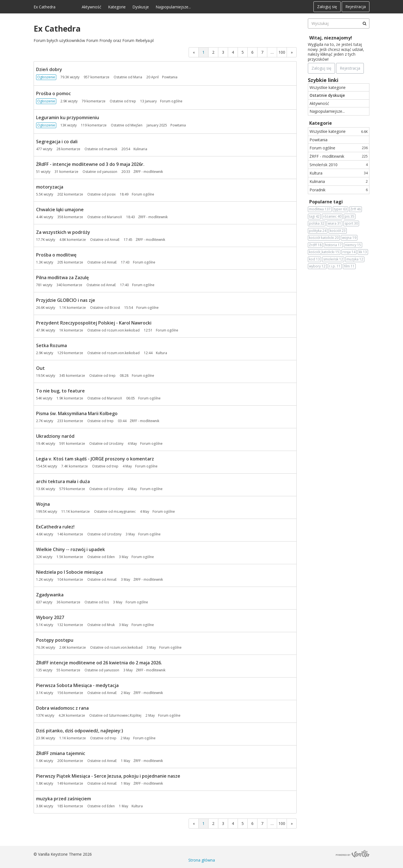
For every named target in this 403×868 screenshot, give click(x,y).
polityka (318, 231)
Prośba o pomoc (53, 93)
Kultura (339, 173)
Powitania (318, 140)
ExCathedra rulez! (55, 527)
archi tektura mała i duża (63, 481)
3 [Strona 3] (223, 52)
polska (317, 224)
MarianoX (114, 217)
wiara (334, 224)
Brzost (115, 308)
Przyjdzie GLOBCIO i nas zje (66, 300)
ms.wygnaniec (125, 511)
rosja (349, 252)
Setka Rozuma (51, 345)
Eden (111, 557)
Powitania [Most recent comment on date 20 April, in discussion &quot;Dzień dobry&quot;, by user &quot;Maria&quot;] (170, 77)
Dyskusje (141, 7)
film (349, 266)
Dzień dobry (49, 69)
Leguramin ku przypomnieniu (68, 117)
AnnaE (115, 240)
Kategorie (117, 7)
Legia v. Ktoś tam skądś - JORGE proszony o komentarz (95, 459)
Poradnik (339, 190)
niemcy (353, 245)
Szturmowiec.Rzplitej (125, 715)
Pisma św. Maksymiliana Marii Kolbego (77, 413)
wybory (317, 266)
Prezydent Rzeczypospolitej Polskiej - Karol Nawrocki (94, 323)
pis (350, 217)
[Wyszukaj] (364, 23)
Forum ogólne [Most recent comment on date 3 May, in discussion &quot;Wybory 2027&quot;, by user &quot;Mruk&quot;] (143, 625)
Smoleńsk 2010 (339, 165)
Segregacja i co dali (57, 142)
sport (351, 224)
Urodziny (116, 444)
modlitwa (320, 209)
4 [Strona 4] (233, 52)
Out (40, 368)
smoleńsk (333, 259)
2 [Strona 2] (213, 52)
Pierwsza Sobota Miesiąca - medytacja (77, 685)
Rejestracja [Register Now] (350, 68)
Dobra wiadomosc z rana (62, 708)
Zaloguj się (327, 7)
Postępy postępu (55, 640)
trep (133, 101)
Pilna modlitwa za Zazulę (62, 277)
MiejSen (136, 125)
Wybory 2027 (50, 617)
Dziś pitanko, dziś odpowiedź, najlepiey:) (80, 731)
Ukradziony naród (55, 436)
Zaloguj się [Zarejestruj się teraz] (321, 68)
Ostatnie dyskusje (327, 95)
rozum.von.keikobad (123, 330)
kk (363, 252)
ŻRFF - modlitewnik (339, 156)
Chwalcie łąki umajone (60, 210)
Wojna (43, 504)
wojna (349, 238)
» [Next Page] (292, 52)
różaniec (332, 217)
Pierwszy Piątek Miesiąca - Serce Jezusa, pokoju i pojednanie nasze (108, 776)
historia (333, 245)
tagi (314, 217)
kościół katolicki (324, 238)
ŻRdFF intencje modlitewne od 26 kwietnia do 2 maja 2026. (99, 663)
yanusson (110, 172)
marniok (111, 149)
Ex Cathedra (44, 7)
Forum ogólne (339, 148)
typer (340, 209)
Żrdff (315, 245)
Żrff (356, 209)
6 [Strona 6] (252, 52)
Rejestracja (356, 7)
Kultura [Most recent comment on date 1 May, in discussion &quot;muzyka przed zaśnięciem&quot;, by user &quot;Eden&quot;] (137, 806)
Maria (138, 77)
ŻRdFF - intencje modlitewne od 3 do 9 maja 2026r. (90, 164)
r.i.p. (335, 266)
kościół (338, 231)
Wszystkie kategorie (328, 87)
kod (314, 259)
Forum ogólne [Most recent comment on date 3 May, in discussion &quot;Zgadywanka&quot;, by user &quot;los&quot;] (137, 602)
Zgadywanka (50, 595)
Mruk (111, 625)
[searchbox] (339, 23)
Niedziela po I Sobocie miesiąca (69, 572)
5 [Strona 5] (243, 52)
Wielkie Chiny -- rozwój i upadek (71, 549)
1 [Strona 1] (203, 52)
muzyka (355, 259)
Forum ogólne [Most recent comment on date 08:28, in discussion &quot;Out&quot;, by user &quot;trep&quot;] (143, 376)
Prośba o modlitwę (56, 255)
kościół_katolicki (324, 252)
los (106, 602)
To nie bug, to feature (60, 391)
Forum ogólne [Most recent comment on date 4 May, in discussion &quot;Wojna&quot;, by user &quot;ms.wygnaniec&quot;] (164, 511)
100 (282, 52)
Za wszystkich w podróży (63, 232)
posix (111, 194)
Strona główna (202, 860)
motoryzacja (50, 187)
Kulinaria (339, 181)
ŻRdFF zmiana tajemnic (61, 753)
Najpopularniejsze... (173, 7)
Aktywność (92, 7)
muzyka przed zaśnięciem (64, 799)
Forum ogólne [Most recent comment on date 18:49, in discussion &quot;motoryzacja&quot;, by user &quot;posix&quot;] (143, 194)
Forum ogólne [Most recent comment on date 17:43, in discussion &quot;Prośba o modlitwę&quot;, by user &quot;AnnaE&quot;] (144, 262)
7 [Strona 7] (262, 52)
